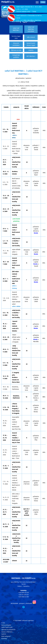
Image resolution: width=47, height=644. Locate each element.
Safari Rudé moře (7, 627)
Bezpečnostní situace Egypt (31, 44)
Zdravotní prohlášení (16, 44)
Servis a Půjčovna (7, 632)
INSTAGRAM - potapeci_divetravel (21, 603)
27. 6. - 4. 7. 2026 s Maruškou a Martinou (29, 20)
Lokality (31, 50)
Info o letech (31, 37)
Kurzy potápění (6, 625)
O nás (3, 623)
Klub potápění (6, 636)
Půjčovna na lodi (16, 50)
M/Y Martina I (31, 56)
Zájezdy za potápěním (8, 630)
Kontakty (4, 639)
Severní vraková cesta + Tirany (26, 12)
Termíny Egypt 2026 (16, 37)
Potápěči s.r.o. (8, 2)
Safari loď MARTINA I (16, 29)
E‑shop (43, 2)
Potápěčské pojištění (16, 56)
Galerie (4, 634)
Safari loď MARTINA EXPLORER (31, 29)
